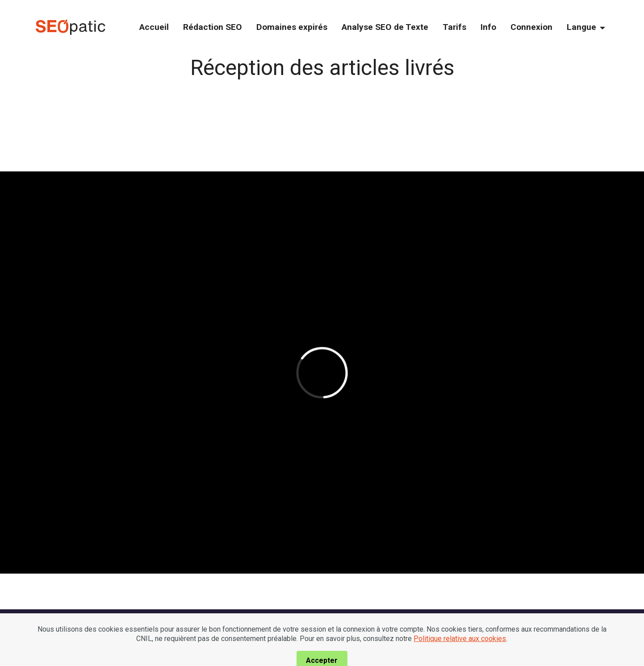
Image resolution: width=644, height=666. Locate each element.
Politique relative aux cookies (460, 650)
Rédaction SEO (213, 27)
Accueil (154, 27)
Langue (581, 27)
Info (488, 27)
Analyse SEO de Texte (385, 27)
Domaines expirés (292, 27)
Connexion (531, 27)
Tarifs (454, 27)
